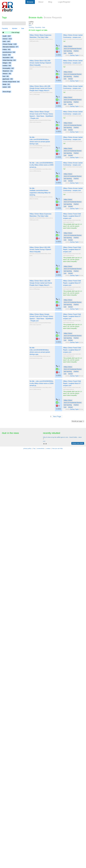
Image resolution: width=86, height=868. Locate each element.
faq (34, 448)
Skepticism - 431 (8, 71)
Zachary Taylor (74, 55)
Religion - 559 (7, 63)
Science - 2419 (7, 39)
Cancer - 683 (7, 55)
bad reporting (68, 51)
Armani (70, 53)
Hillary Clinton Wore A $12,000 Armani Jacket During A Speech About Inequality (40, 63)
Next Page (57, 416)
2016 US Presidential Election (73, 49)
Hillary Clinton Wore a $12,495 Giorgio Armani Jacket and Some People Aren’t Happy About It (41, 88)
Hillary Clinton (68, 46)
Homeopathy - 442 (8, 68)
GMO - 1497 (6, 41)
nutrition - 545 (7, 66)
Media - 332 (6, 84)
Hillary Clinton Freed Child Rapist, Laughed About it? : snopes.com (72, 216)
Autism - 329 (6, 87)
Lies (65, 53)
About (41, 2)
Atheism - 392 (7, 74)
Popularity (38, 27)
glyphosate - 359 (8, 79)
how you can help (57, 448)
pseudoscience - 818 (9, 52)
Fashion (76, 51)
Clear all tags (15, 32)
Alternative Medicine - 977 (10, 47)
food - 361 (6, 76)
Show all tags (7, 92)
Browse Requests (53, 17)
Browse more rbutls (78, 443)
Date (44, 27)
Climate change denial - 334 (11, 82)
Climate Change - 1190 (10, 44)
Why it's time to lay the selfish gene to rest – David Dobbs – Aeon (62, 437)
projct (44, 441)
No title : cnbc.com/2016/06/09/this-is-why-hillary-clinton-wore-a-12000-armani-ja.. (42, 165)
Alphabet (15, 28)
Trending (31, 27)
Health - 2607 (7, 36)
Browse (30, 2)
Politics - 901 (6, 49)
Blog (50, 2)
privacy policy (27, 448)
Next (30, 25)
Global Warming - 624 (9, 60)
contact (48, 448)
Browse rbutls (36, 17)
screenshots (41, 448)
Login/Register (64, 2)
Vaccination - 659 (8, 58)
